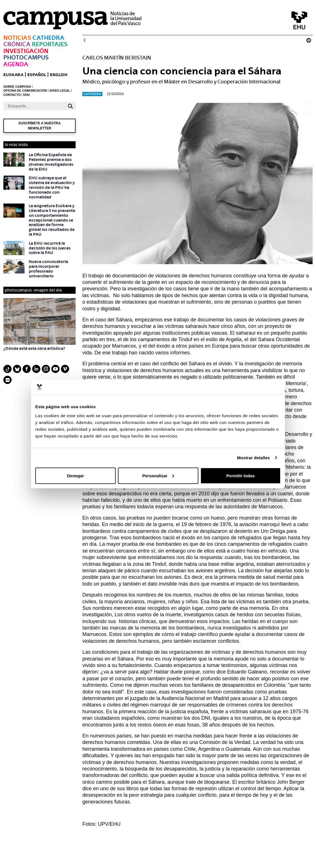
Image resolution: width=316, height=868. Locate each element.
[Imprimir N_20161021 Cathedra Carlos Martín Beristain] (309, 40)
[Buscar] (34, 106)
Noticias (17, 38)
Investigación (26, 51)
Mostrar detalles (254, 458)
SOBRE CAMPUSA (17, 87)
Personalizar (158, 475)
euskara (13, 75)
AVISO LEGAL (60, 90)
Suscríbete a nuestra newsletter (39, 126)
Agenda (16, 64)
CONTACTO (12, 95)
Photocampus (26, 57)
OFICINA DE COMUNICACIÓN (25, 90)
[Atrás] (85, 40)
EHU (26, 95)
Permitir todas (241, 475)
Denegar (75, 475)
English (59, 75)
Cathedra (48, 38)
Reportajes (50, 44)
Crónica (17, 44)
